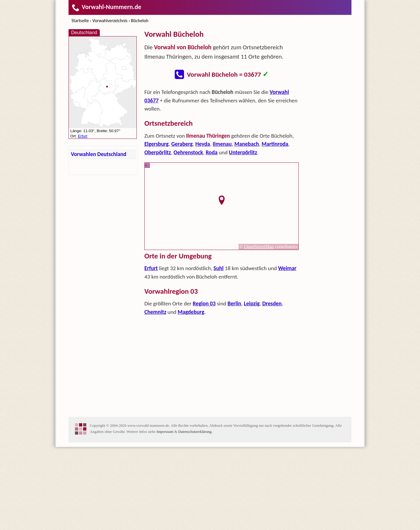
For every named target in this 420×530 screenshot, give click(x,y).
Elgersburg (156, 227)
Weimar (287, 351)
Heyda (203, 227)
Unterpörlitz (243, 236)
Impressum (165, 515)
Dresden (272, 387)
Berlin (234, 387)
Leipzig (252, 387)
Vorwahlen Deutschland (99, 154)
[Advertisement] (222, 127)
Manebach (247, 227)
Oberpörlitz (158, 236)
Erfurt (151, 351)
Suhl (218, 351)
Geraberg (182, 227)
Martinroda (275, 227)
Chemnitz (155, 395)
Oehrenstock (188, 236)
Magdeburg (191, 395)
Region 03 (204, 387)
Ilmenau (222, 227)
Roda (212, 236)
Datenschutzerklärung (195, 515)
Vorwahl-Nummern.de (106, 7)
